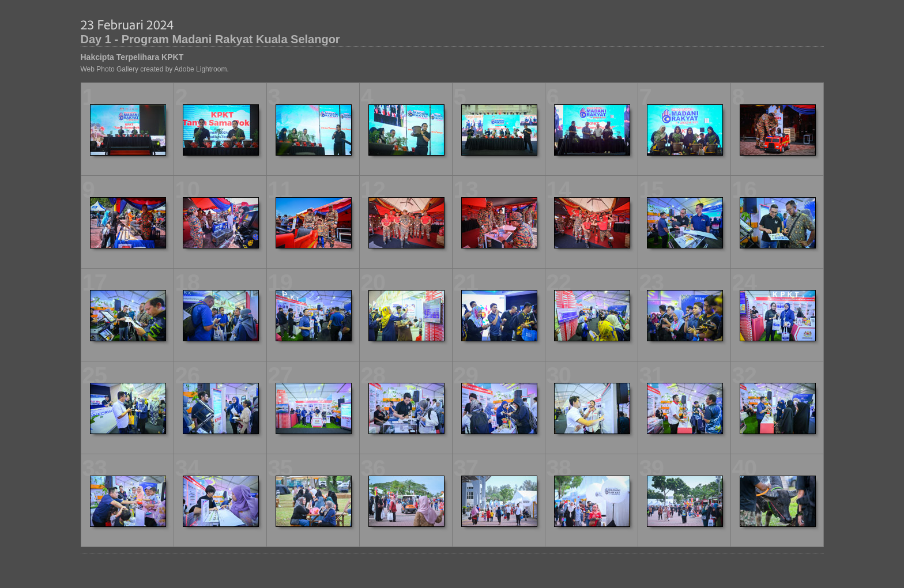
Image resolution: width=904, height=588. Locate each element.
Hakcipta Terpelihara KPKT (132, 57)
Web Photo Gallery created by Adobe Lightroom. (155, 69)
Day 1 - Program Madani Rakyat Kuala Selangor (210, 39)
